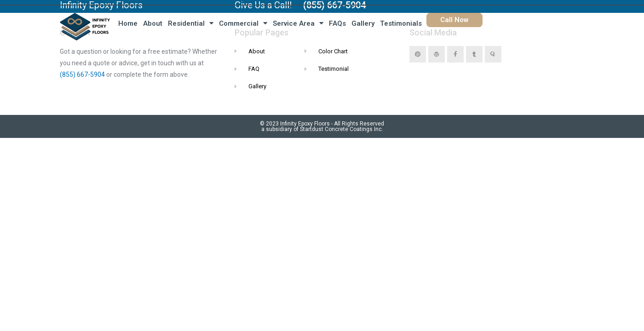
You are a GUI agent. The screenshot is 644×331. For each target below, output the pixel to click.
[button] (454, 20)
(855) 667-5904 (82, 74)
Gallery (363, 23)
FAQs (337, 23)
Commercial (243, 23)
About (153, 23)
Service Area (298, 23)
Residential (191, 23)
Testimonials (401, 23)
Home (128, 23)
